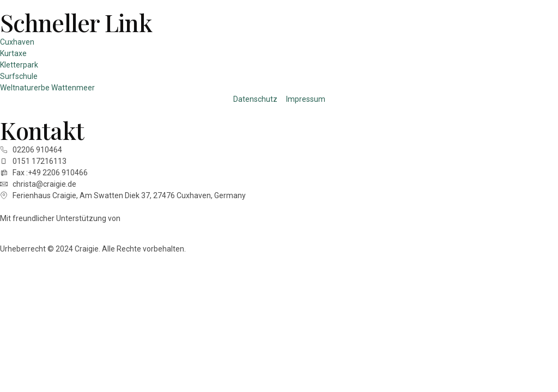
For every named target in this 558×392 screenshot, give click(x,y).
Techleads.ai (145, 218)
